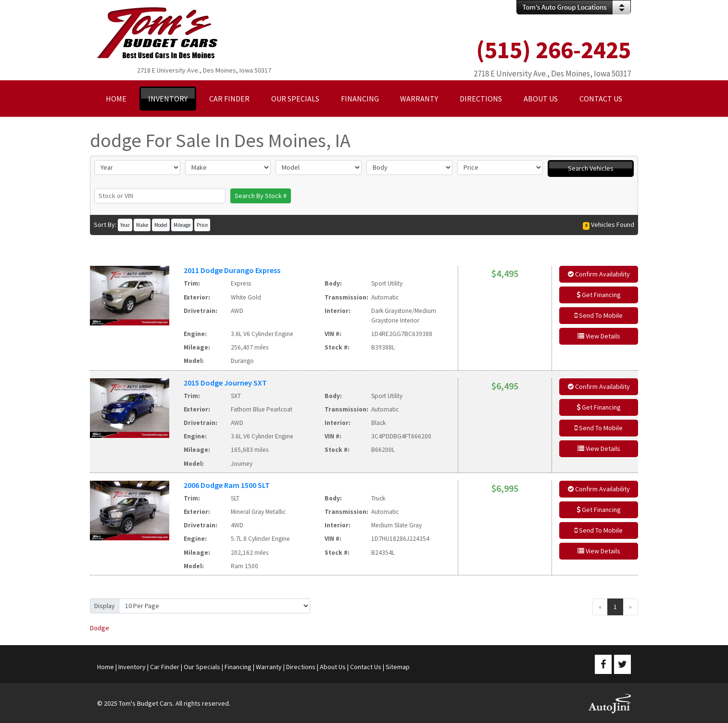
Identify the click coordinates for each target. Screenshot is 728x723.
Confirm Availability (599, 274)
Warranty (269, 667)
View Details (599, 336)
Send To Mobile (599, 315)
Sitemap (398, 667)
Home (106, 667)
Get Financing (599, 295)
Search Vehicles (591, 168)
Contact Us (366, 667)
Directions (301, 667)
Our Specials (202, 667)
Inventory (132, 667)
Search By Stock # (261, 196)
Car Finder (165, 667)
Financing (238, 667)
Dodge (100, 628)
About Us (333, 667)
